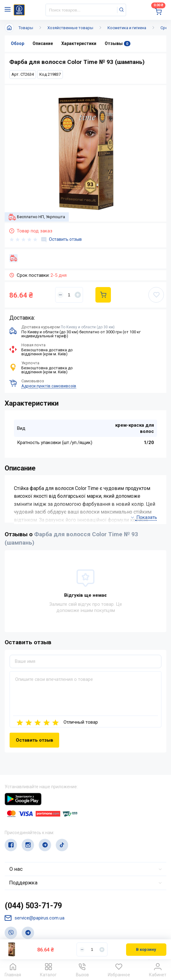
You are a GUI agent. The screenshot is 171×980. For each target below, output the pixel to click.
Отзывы (118, 44)
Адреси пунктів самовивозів (49, 386)
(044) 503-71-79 (33, 906)
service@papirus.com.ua (35, 918)
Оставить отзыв (61, 240)
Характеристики (79, 43)
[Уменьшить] (60, 295)
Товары (26, 28)
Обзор (18, 43)
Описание (43, 43)
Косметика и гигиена (127, 28)
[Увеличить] (78, 295)
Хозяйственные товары (70, 28)
